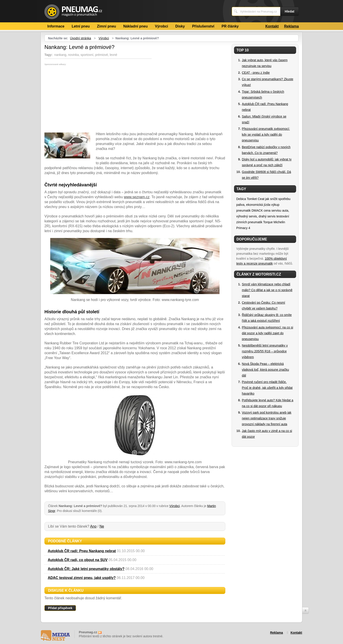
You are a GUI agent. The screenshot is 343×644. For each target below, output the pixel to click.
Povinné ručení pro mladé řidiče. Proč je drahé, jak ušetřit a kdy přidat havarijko (267, 388)
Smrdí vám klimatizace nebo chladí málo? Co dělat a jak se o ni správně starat (267, 290)
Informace (56, 26)
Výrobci (162, 26)
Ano (93, 526)
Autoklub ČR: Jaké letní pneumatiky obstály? (86, 569)
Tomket (252, 199)
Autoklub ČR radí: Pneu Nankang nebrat (82, 551)
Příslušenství (203, 26)
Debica (241, 199)
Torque (268, 222)
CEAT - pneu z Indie (256, 73)
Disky (180, 26)
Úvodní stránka (80, 38)
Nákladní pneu (135, 26)
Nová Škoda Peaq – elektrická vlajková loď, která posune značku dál (265, 370)
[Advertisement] (82, 99)
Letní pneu (81, 26)
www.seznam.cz (137, 197)
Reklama (291, 26)
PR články (230, 26)
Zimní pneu (106, 26)
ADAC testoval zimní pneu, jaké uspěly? (82, 578)
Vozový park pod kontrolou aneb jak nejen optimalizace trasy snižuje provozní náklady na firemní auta (267, 418)
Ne (102, 526)
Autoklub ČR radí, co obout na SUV (78, 560)
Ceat (261, 199)
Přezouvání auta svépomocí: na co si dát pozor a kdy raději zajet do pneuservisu (268, 333)
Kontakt (272, 26)
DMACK (257, 210)
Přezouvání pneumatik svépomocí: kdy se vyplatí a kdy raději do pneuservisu (266, 135)
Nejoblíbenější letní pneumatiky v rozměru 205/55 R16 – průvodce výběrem (265, 351)
